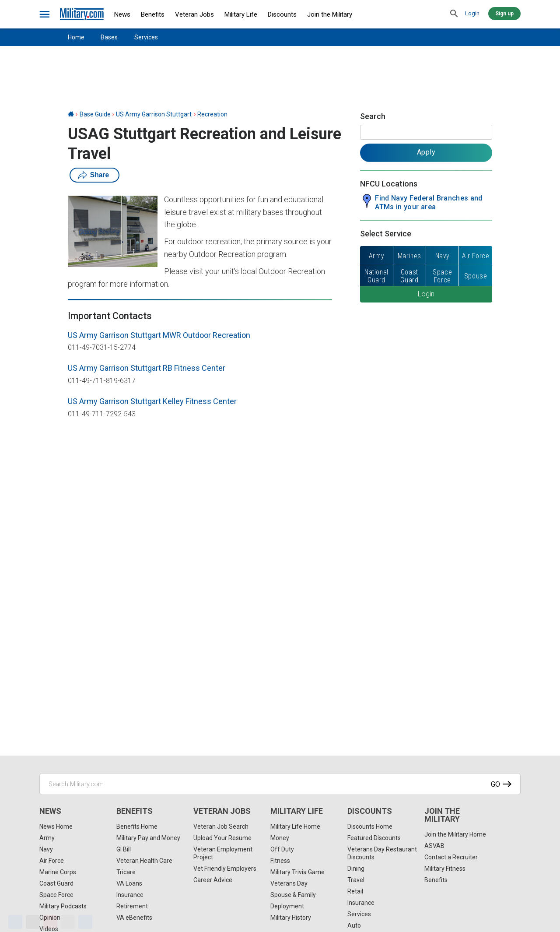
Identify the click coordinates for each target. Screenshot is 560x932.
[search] (454, 14)
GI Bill (124, 849)
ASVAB (434, 846)
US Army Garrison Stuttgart (154, 114)
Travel (356, 880)
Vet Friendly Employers (225, 869)
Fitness (280, 861)
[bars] (45, 14)
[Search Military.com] (280, 784)
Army (47, 838)
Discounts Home (370, 826)
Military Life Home (295, 826)
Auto (354, 925)
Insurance (130, 895)
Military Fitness (445, 869)
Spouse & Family (293, 895)
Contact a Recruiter (451, 857)
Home (76, 37)
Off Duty (282, 849)
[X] (33, 922)
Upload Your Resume (222, 838)
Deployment (287, 906)
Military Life (241, 14)
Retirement (132, 906)
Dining (356, 869)
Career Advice (213, 880)
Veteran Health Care (144, 861)
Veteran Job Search (221, 826)
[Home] (71, 114)
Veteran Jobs (194, 14)
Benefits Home (137, 826)
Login (472, 13)
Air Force (52, 861)
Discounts (282, 14)
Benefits (153, 14)
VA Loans (129, 883)
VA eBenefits (134, 918)
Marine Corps (58, 872)
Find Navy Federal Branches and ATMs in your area (429, 202)
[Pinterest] (50, 922)
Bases (109, 37)
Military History (291, 918)
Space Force (56, 895)
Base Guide (95, 114)
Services (146, 37)
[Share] (85, 922)
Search (373, 116)
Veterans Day (289, 883)
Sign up (504, 14)
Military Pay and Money (148, 838)
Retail (355, 891)
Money (280, 838)
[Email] (68, 922)
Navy (46, 849)
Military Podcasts (63, 906)
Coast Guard (56, 883)
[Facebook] (15, 922)
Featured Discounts (374, 838)
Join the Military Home (455, 834)
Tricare (126, 872)
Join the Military (330, 14)
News (122, 14)
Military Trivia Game (297, 872)
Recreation (212, 114)
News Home (56, 826)
